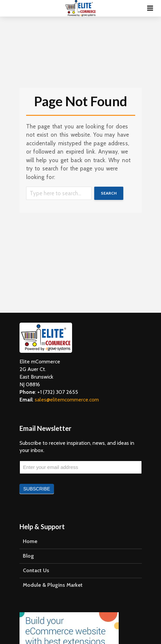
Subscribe (37, 489)
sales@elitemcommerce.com (67, 400)
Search (109, 193)
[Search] (59, 193)
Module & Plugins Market (53, 585)
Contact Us (36, 570)
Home (30, 541)
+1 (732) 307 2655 (58, 392)
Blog (28, 556)
